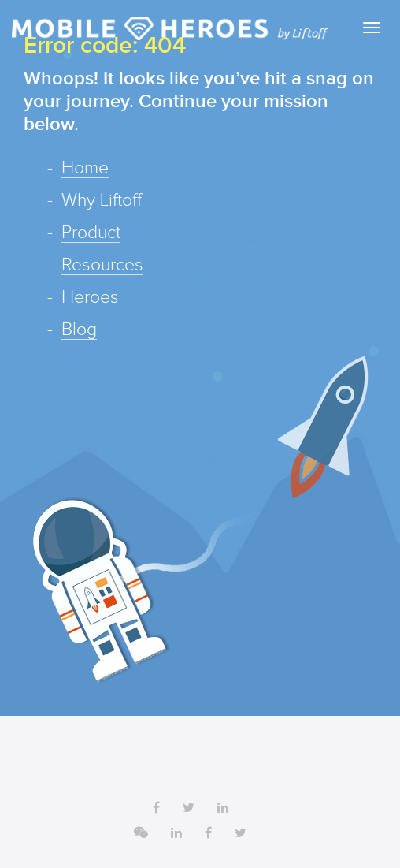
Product (91, 233)
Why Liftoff (102, 201)
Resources (102, 266)
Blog (79, 330)
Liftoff (170, 28)
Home (85, 169)
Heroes (90, 298)
